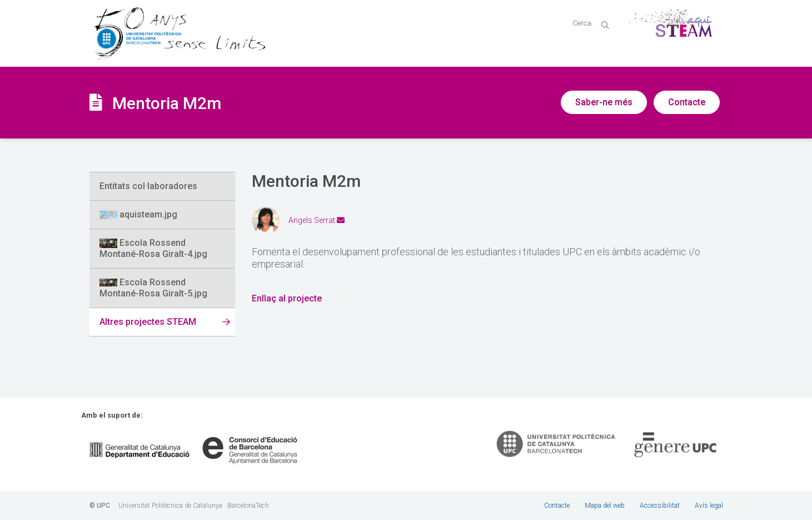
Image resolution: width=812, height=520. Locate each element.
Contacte (687, 102)
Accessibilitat (660, 506)
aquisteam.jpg (138, 214)
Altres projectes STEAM (148, 322)
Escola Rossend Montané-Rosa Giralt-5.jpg (153, 288)
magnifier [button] (605, 25)
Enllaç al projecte (287, 298)
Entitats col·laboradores (148, 186)
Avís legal (709, 506)
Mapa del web (605, 506)
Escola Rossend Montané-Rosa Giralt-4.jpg (153, 248)
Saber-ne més (604, 102)
